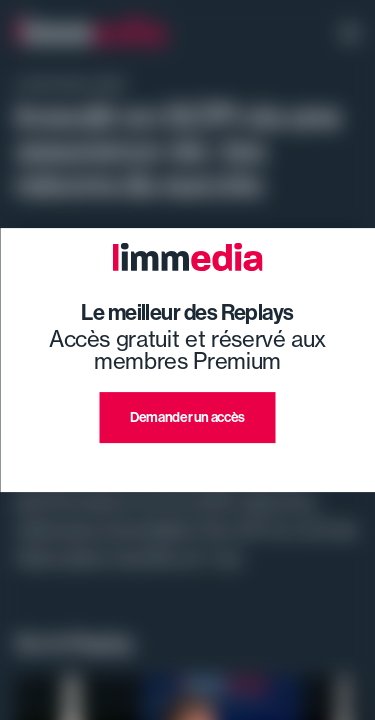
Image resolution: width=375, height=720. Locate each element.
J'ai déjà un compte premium (187, 466)
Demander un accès (187, 417)
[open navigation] (350, 35)
